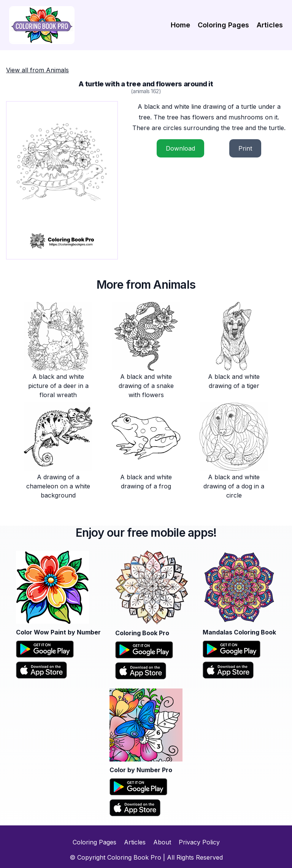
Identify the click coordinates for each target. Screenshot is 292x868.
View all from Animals (37, 70)
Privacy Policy (199, 842)
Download (180, 148)
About (162, 842)
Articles (270, 25)
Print (245, 148)
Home (180, 25)
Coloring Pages (223, 25)
